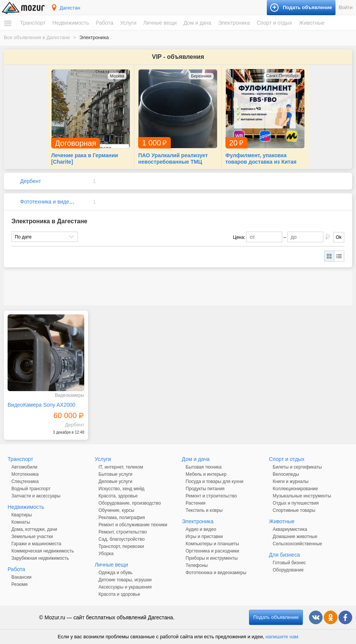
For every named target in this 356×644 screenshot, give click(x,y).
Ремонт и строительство (211, 496)
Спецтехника (25, 481)
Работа (104, 23)
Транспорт (33, 23)
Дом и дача (197, 23)
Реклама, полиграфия (122, 518)
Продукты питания (205, 489)
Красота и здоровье (120, 594)
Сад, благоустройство (122, 539)
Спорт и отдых (274, 23)
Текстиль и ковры (204, 510)
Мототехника (25, 474)
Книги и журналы (291, 481)
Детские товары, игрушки (125, 580)
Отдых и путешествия (296, 503)
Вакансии (21, 577)
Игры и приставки (204, 537)
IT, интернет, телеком (121, 467)
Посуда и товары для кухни (214, 481)
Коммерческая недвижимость (43, 551)
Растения (195, 503)
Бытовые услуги (116, 474)
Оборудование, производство (130, 503)
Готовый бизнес (290, 563)
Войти (346, 7)
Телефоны (197, 565)
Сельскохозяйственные (298, 544)
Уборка (106, 554)
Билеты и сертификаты (297, 467)
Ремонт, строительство (123, 532)
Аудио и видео (201, 529)
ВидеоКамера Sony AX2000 (42, 405)
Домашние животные (295, 537)
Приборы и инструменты (212, 558)
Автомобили (24, 467)
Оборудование (288, 570)
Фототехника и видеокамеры (55, 202)
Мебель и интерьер (206, 474)
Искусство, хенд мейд (122, 489)
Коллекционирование (295, 489)
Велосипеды (286, 474)
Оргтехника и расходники (212, 551)
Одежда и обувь (116, 573)
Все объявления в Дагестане (37, 37)
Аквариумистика (290, 529)
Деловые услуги (116, 481)
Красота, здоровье (118, 496)
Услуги (128, 23)
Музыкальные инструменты (302, 496)
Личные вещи (160, 23)
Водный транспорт (31, 489)
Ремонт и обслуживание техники (133, 525)
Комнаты (21, 522)
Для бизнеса (285, 555)
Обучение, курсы (117, 510)
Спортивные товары (294, 510)
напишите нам (282, 637)
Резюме (20, 584)
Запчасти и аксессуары (36, 496)
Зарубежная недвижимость (40, 558)
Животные (312, 23)
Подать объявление (276, 617)
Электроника (234, 23)
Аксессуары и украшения (125, 587)
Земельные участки (32, 537)
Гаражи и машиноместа (36, 544)
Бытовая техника (204, 467)
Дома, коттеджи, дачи (34, 529)
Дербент (31, 181)
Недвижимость (71, 23)
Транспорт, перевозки (121, 546)
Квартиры (22, 515)
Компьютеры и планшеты (212, 544)
